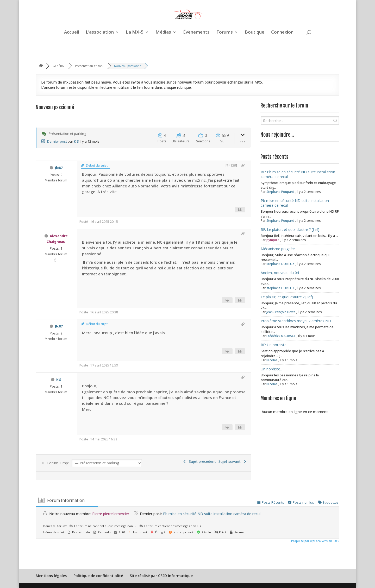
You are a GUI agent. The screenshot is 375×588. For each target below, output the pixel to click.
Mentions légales (51, 576)
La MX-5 (135, 33)
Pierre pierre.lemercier (111, 514)
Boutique (255, 33)
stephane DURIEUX (280, 264)
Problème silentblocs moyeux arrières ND (296, 321)
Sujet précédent (199, 461)
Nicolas (272, 360)
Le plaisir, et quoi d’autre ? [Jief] (287, 297)
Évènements (196, 33)
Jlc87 (59, 168)
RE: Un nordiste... (275, 345)
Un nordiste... (272, 369)
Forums (225, 33)
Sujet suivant (233, 461)
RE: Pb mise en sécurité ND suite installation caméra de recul (298, 174)
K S (76, 141)
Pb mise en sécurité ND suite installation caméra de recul (295, 203)
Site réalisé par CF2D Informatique (161, 576)
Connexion (282, 33)
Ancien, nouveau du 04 (280, 273)
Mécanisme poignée (278, 249)
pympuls (273, 240)
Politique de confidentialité (98, 576)
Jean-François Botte (281, 312)
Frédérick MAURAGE (281, 336)
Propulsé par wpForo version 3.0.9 (315, 541)
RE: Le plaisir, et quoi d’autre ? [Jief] (290, 229)
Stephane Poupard (280, 192)
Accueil (71, 33)
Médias (163, 33)
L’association (100, 33)
